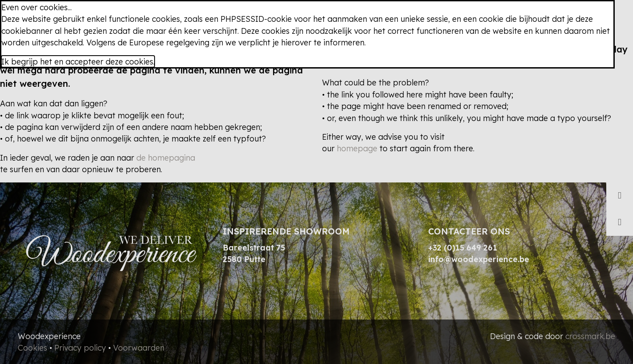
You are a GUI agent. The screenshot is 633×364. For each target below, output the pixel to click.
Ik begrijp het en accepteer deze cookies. (78, 61)
